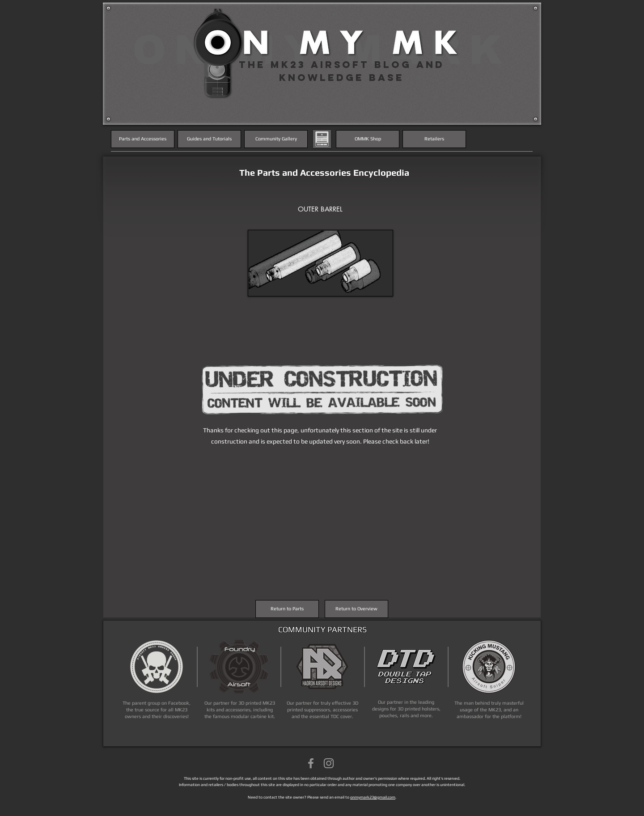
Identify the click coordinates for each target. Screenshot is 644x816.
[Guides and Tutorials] (209, 139)
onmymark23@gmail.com (373, 797)
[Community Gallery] (276, 139)
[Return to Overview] (356, 609)
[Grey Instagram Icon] (329, 763)
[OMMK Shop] (368, 139)
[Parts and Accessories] (143, 139)
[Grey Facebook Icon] (311, 763)
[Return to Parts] (287, 609)
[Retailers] (434, 139)
